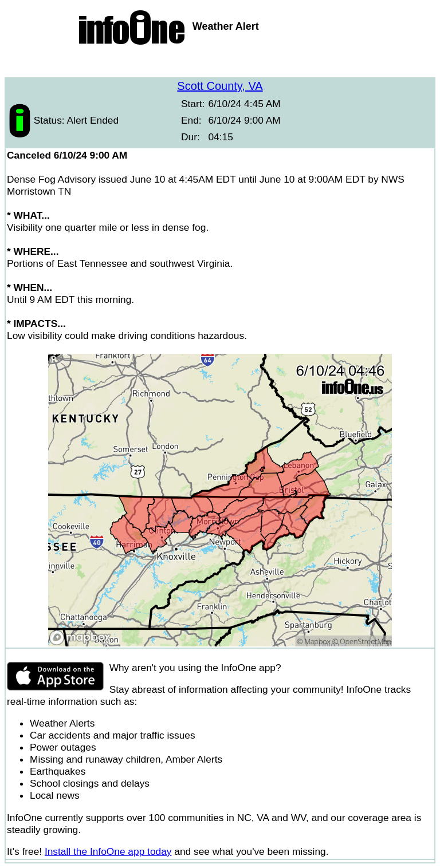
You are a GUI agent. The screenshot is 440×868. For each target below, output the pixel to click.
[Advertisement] (220, 63)
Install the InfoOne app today (108, 851)
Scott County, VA (220, 86)
